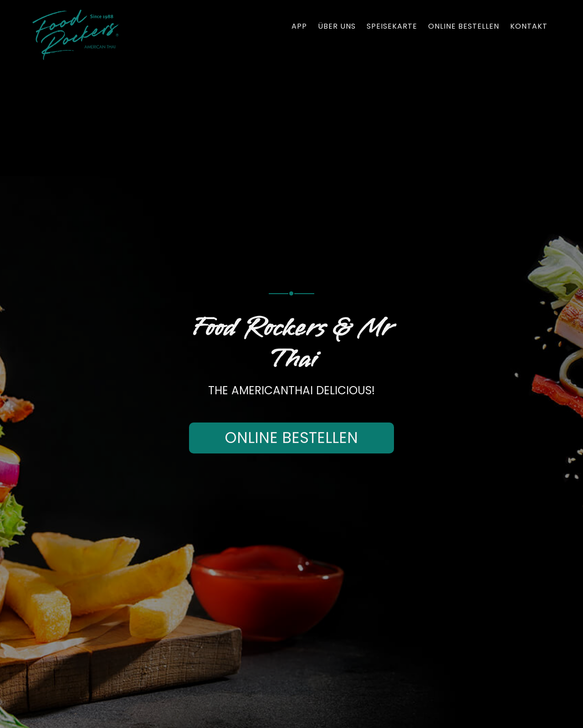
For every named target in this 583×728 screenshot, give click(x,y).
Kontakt (529, 26)
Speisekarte (392, 26)
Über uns (337, 26)
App (299, 26)
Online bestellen (464, 26)
